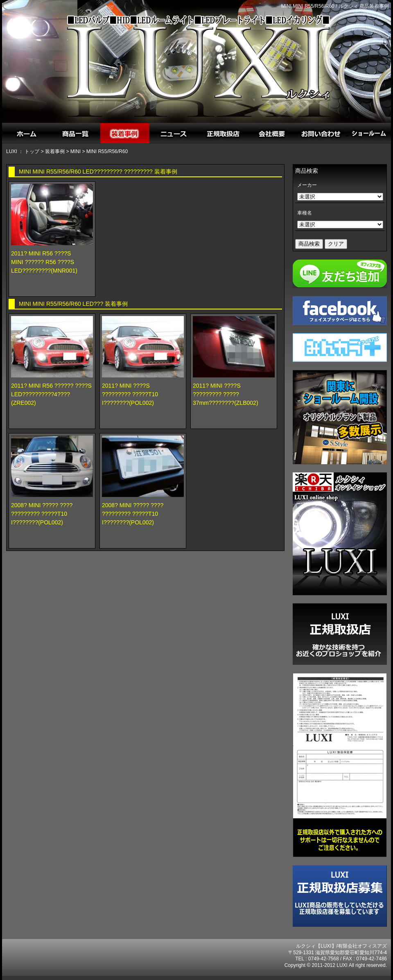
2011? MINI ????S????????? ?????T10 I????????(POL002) (130, 394)
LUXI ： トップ (23, 151)
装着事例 (55, 151)
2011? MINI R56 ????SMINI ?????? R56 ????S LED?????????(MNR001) (44, 262)
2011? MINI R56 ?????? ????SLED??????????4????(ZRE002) (51, 394)
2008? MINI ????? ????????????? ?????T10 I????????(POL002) (42, 514)
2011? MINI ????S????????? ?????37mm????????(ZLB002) (226, 394)
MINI (76, 151)
